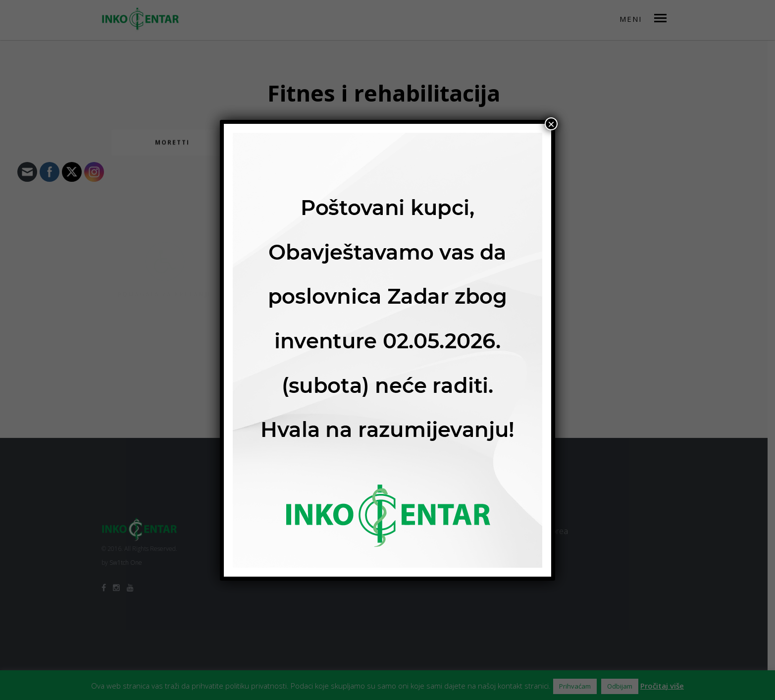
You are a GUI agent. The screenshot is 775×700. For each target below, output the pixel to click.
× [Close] (551, 124)
